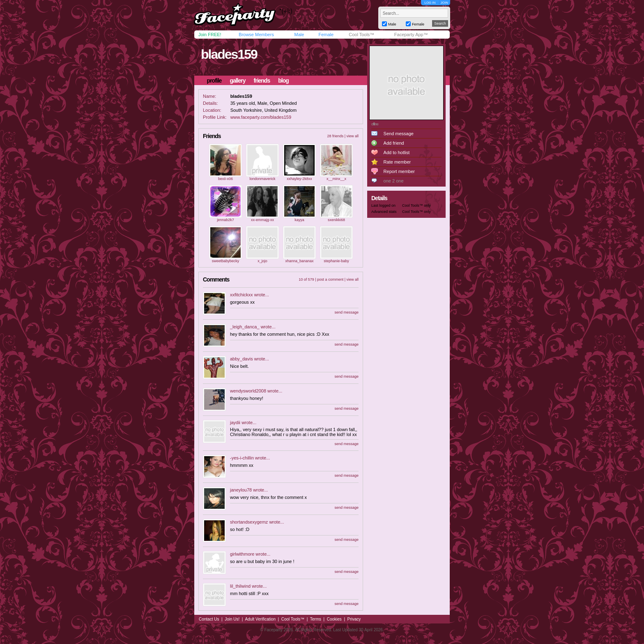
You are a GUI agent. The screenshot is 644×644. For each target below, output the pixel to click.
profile (214, 81)
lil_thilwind (240, 586)
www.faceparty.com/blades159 (261, 117)
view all (352, 136)
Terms (316, 619)
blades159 (229, 54)
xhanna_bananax (299, 261)
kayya (299, 220)
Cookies (334, 619)
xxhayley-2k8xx (299, 179)
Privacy (354, 619)
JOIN (444, 3)
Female (326, 35)
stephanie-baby (336, 261)
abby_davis (241, 359)
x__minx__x (336, 179)
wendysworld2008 (248, 391)
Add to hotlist (397, 152)
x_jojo (262, 261)
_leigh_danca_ (245, 327)
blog (283, 81)
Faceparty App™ (411, 35)
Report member (399, 171)
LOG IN (430, 3)
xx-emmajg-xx (262, 220)
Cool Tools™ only (416, 205)
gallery (237, 81)
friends (262, 81)
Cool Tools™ (361, 35)
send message (346, 312)
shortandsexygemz (249, 522)
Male (299, 35)
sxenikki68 (336, 220)
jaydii (235, 422)
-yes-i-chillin (242, 458)
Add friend (394, 143)
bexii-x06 (225, 179)
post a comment (330, 279)
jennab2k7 (225, 220)
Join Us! (232, 619)
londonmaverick (262, 179)
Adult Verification (260, 619)
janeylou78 (241, 490)
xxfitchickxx (241, 295)
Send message (399, 134)
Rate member (397, 162)
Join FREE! (210, 35)
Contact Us (209, 619)
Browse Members (256, 35)
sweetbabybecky (226, 261)
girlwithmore (242, 554)
